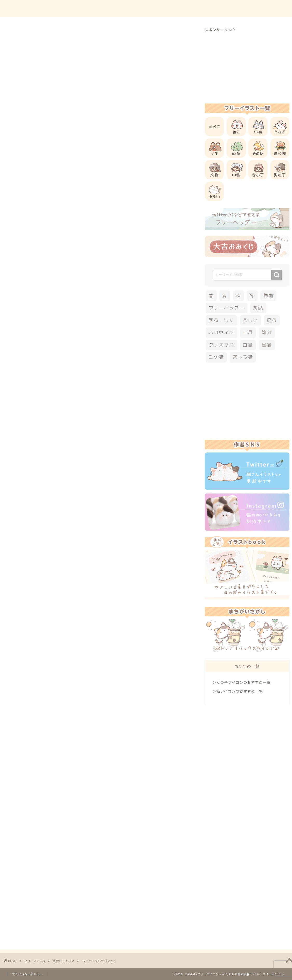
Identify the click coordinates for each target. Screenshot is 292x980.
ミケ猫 (216, 357)
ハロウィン (222, 332)
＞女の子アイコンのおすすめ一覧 (242, 682)
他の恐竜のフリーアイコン (66, 487)
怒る (272, 320)
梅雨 (269, 296)
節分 (267, 332)
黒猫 (267, 345)
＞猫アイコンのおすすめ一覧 (238, 691)
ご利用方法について (203, 8)
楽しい (250, 320)
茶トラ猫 (243, 357)
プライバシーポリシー (28, 974)
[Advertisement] (115, 219)
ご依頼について (268, 8)
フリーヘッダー (227, 308)
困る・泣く (222, 320)
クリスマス (222, 345)
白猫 (248, 345)
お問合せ (238, 8)
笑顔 (258, 308)
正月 (248, 332)
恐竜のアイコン (33, 37)
